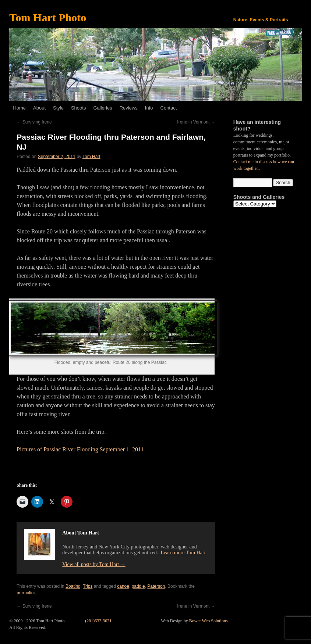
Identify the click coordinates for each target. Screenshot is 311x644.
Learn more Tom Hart (183, 553)
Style (58, 108)
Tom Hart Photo (48, 17)
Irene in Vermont (196, 122)
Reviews (129, 108)
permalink (26, 593)
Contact (169, 108)
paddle (138, 586)
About (39, 108)
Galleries (103, 108)
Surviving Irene (34, 122)
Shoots (78, 108)
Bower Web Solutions (208, 621)
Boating (73, 586)
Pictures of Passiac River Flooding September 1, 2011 (80, 449)
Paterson (156, 586)
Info (149, 108)
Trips (88, 586)
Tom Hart (91, 157)
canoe (123, 586)
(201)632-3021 (98, 621)
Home (19, 108)
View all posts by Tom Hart (94, 564)
